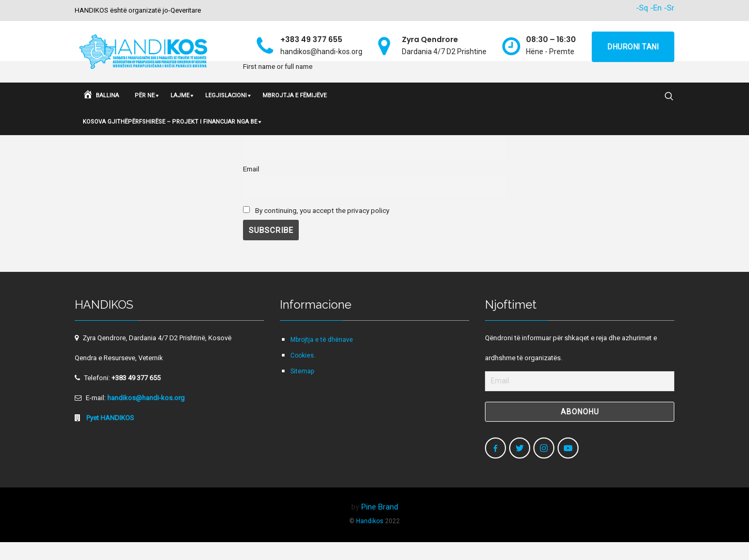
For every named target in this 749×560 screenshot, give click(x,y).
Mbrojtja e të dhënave (322, 358)
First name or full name (278, 147)
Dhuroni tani (633, 47)
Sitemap (302, 389)
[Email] (580, 399)
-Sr (669, 8)
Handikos (370, 539)
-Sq (642, 8)
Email (251, 187)
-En (656, 8)
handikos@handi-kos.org (146, 416)
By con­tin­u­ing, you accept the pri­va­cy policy (316, 228)
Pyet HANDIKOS (109, 436)
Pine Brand (380, 525)
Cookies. (303, 373)
